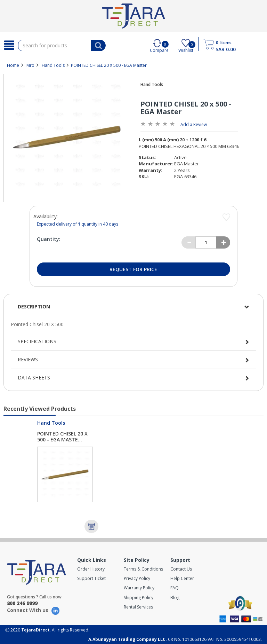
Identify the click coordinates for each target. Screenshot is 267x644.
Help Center (182, 578)
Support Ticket (91, 578)
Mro (30, 65)
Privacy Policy (137, 578)
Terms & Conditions (143, 569)
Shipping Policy (139, 598)
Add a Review (194, 124)
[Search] (9, 45)
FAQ (175, 588)
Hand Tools (53, 65)
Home (13, 65)
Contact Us (181, 569)
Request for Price (133, 269)
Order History (91, 569)
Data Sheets (34, 378)
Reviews (28, 359)
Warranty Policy (139, 588)
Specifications (37, 341)
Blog (175, 598)
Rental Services (138, 607)
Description (34, 307)
